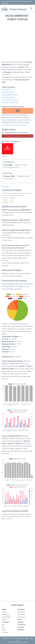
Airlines (4, 620)
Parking (20, 622)
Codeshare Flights (8, 92)
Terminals (21, 609)
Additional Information (10, 95)
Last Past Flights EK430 (10, 102)
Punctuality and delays (10, 100)
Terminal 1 (21, 612)
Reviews (21, 630)
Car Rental (21, 625)
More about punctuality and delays (14, 125)
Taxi (3, 627)
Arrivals (5, 612)
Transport (6, 622)
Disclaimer (21, 638)
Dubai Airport (18, 9)
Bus (3, 625)
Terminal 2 (21, 615)
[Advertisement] (17, 42)
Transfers (5, 632)
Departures (6, 615)
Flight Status (6, 90)
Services (21, 627)
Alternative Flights (8, 97)
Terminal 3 (21, 617)
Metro (4, 630)
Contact (27, 638)
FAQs (19, 620)
